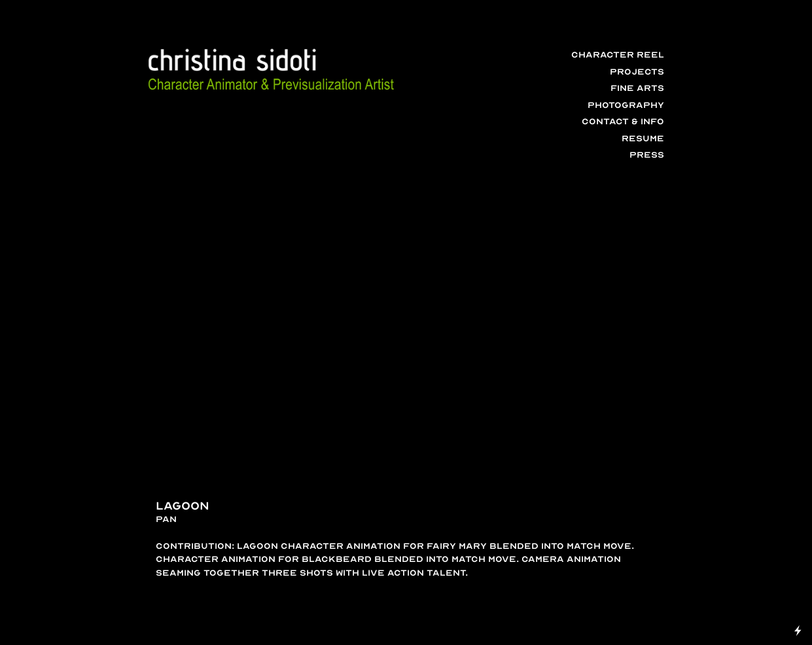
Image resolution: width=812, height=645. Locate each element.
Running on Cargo (798, 573)
